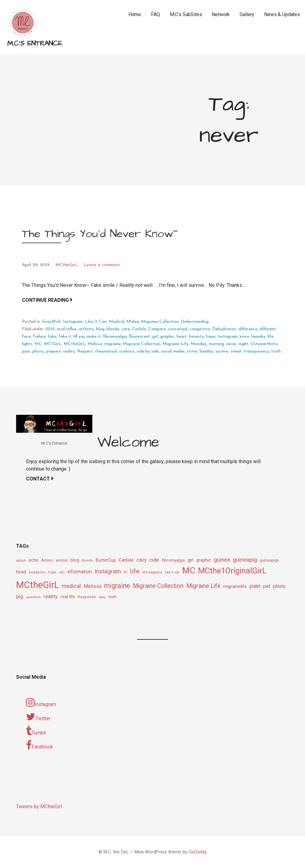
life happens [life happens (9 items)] (152, 572)
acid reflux (67, 329)
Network (221, 14)
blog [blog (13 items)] (75, 560)
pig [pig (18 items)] (20, 596)
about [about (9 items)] (21, 560)
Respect (85, 351)
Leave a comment (102, 265)
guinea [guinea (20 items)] (222, 560)
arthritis (86, 329)
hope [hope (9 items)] (52, 572)
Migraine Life (175, 344)
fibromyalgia (115, 337)
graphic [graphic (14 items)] (204, 560)
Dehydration (224, 329)
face (26, 337)
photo (38, 351)
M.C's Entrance (35, 44)
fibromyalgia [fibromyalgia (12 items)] (173, 560)
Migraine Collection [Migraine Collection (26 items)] (158, 586)
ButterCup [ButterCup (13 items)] (106, 560)
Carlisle (139, 329)
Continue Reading (45, 300)
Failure (39, 337)
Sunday (206, 351)
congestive (200, 329)
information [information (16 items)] (80, 572)
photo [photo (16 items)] (279, 586)
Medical (117, 322)
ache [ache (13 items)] (33, 560)
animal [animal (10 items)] (62, 560)
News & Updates (282, 14)
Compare (157, 329)
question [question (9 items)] (33, 597)
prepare (53, 351)
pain (26, 351)
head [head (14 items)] (21, 572)
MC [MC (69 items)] (189, 571)
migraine (113, 344)
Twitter (38, 717)
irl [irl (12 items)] (125, 572)
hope (211, 337)
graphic (167, 337)
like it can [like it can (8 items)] (172, 572)
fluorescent (139, 337)
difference (248, 329)
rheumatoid (106, 351)
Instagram (73, 322)
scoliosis (127, 351)
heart (182, 337)
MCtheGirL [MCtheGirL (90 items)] (38, 585)
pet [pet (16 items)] (267, 586)
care (126, 329)
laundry (258, 337)
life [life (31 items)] (135, 571)
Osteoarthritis (264, 344)
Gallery (247, 14)
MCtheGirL (67, 265)
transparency (256, 351)
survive (222, 351)
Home (135, 14)
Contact (38, 479)
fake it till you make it (80, 337)
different (268, 329)
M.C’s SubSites (186, 14)
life (270, 337)
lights (27, 344)
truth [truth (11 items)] (113, 597)
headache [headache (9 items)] (37, 572)
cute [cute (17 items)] (154, 560)
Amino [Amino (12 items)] (47, 560)
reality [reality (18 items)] (51, 596)
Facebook (40, 745)
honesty (197, 337)
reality (69, 351)
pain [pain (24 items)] (255, 586)
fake (52, 337)
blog (100, 329)
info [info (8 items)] (62, 572)
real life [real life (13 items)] (68, 597)
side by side (148, 351)
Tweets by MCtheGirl (39, 807)
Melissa (95, 344)
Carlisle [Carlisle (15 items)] (126, 560)
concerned (178, 329)
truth (276, 351)
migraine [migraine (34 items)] (117, 586)
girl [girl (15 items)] (190, 560)
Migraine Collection (160, 322)
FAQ (155, 14)
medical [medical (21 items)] (71, 586)
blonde (113, 329)
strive (192, 351)
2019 (50, 329)
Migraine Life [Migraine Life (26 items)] (203, 586)
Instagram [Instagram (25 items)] (108, 571)
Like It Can (96, 322)
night (243, 344)
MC (38, 344)
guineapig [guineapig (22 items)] (245, 560)
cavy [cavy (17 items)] (141, 560)
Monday (199, 344)
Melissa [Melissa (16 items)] (93, 586)
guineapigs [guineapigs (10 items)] (269, 560)
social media (173, 351)
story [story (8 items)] (102, 597)
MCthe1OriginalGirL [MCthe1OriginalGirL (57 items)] (232, 571)
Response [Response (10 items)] (87, 597)
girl (155, 337)
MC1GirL (53, 344)
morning (217, 344)
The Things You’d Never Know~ (100, 234)
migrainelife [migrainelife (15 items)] (235, 586)
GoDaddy (198, 852)
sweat (236, 351)
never (231, 344)
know (244, 337)
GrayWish (51, 322)
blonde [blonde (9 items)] (87, 560)
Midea (133, 322)
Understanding (195, 322)
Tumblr (36, 731)
